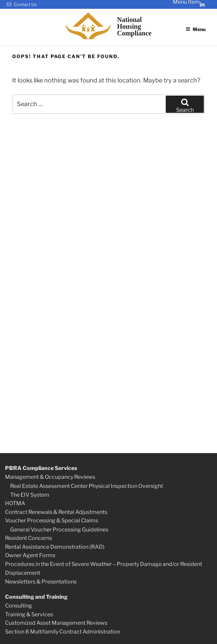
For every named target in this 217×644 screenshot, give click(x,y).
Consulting (19, 606)
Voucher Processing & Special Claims (52, 521)
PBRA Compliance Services (41, 468)
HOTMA (15, 503)
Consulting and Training (36, 597)
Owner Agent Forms (30, 555)
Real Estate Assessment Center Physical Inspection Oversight (87, 486)
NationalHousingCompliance (134, 26)
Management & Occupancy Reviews (50, 477)
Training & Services (29, 614)
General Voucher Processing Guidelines (59, 530)
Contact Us (22, 4)
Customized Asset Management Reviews (56, 623)
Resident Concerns (29, 538)
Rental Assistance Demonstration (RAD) (55, 547)
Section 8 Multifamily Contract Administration (63, 632)
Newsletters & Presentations (41, 582)
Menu (196, 29)
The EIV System (30, 495)
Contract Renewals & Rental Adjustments (56, 512)
